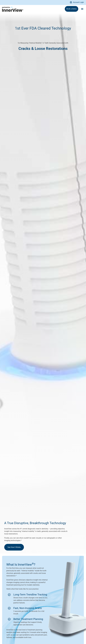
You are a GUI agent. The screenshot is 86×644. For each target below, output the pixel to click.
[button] (82, 9)
